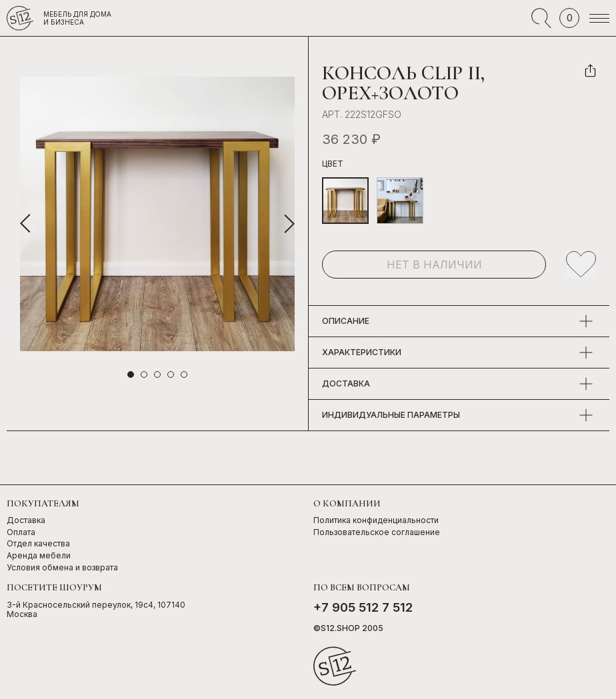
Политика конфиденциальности (376, 520)
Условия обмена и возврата (62, 568)
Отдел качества (38, 544)
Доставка (26, 520)
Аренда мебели (39, 556)
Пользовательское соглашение (377, 532)
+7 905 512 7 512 (363, 607)
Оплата (21, 532)
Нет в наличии (434, 265)
